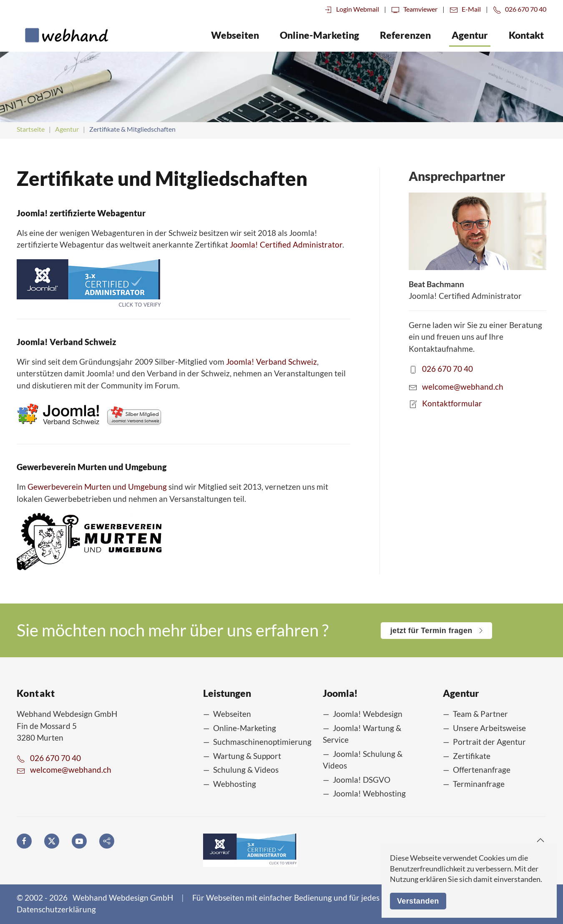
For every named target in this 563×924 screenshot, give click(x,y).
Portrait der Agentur (489, 742)
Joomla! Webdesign (368, 714)
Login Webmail (352, 9)
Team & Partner (480, 714)
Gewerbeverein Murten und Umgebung (97, 487)
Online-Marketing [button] (319, 35)
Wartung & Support (247, 756)
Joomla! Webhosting (369, 793)
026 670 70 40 (520, 9)
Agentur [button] (470, 35)
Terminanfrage (479, 784)
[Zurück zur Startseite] (63, 35)
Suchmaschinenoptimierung (262, 742)
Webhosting (235, 784)
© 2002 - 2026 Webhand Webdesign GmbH (95, 898)
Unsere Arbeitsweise (489, 728)
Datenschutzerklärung (56, 909)
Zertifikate (472, 756)
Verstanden (418, 901)
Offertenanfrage (482, 770)
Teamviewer (414, 9)
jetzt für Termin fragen (436, 631)
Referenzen (405, 35)
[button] (540, 840)
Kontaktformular (452, 403)
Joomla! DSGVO (362, 780)
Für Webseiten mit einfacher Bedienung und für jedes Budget (299, 898)
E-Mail (465, 9)
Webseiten (232, 714)
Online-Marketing (245, 728)
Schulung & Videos (246, 770)
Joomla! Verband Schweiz (271, 362)
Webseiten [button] (235, 35)
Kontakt (526, 35)
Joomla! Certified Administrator (286, 244)
